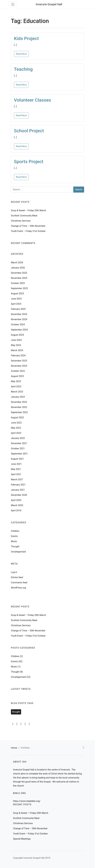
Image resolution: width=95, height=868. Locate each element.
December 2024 (19, 314)
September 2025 (19, 288)
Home (14, 748)
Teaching (23, 69)
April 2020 (16, 500)
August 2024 (17, 335)
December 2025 (19, 273)
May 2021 (16, 469)
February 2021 (18, 485)
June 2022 (16, 423)
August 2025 (17, 294)
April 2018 (16, 510)
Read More (21, 54)
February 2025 (18, 309)
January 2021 (18, 490)
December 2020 (19, 495)
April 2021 (16, 474)
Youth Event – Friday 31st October (28, 231)
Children (15, 531)
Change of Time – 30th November (28, 226)
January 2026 (18, 268)
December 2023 (19, 361)
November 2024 (19, 319)
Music (14, 541)
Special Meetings (22, 839)
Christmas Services (21, 221)
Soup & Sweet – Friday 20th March (28, 210)
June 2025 (16, 299)
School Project (29, 131)
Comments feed (19, 583)
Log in (14, 572)
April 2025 (16, 304)
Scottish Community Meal (24, 216)
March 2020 (17, 505)
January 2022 (18, 438)
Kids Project (26, 38)
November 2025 (19, 278)
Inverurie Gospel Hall (49, 4)
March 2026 (17, 263)
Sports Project (29, 162)
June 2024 (16, 340)
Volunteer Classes (33, 100)
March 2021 (17, 479)
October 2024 (18, 325)
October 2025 (18, 283)
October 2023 (18, 371)
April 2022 (16, 433)
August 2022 (17, 417)
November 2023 (19, 366)
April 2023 (16, 387)
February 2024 (18, 356)
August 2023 (17, 376)
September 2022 (19, 412)
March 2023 (17, 392)
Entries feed (17, 577)
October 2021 (18, 448)
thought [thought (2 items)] (16, 712)
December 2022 (19, 402)
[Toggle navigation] (13, 4)
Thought (15, 546)
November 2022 (19, 407)
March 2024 (17, 350)
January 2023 (18, 397)
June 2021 (16, 464)
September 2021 (19, 454)
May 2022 (16, 428)
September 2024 (19, 330)
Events (14, 536)
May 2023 (16, 381)
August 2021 (17, 459)
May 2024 (16, 345)
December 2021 (19, 443)
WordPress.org (18, 588)
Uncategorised (18, 552)
